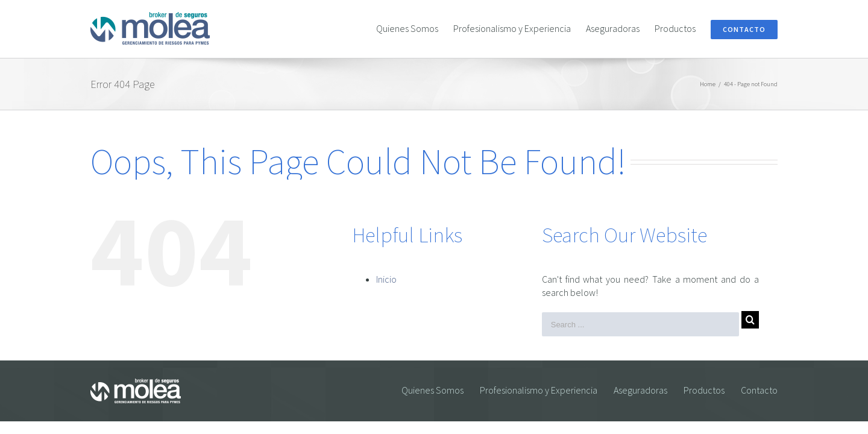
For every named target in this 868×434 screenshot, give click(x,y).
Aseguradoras (640, 390)
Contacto (759, 390)
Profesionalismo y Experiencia (539, 390)
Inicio (386, 279)
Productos (704, 390)
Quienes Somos (432, 390)
